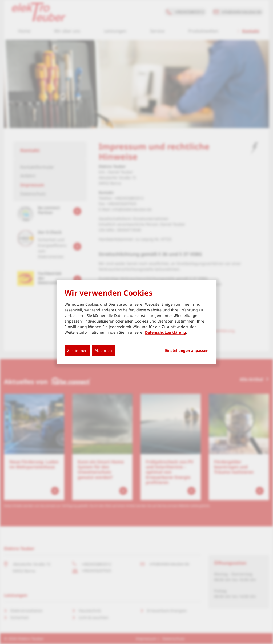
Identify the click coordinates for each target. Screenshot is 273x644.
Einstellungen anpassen (187, 350)
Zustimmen (77, 350)
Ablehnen (103, 350)
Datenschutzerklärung (166, 332)
